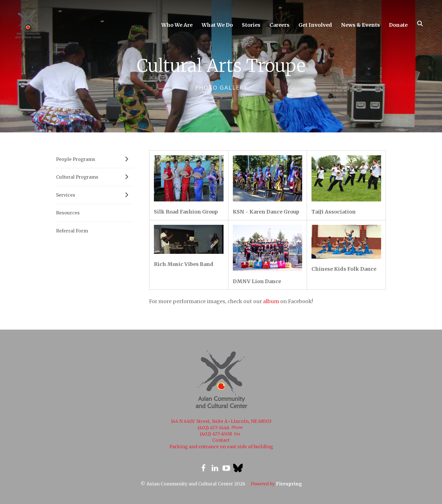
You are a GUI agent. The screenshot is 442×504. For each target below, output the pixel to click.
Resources (68, 213)
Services (95, 195)
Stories (251, 25)
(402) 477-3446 (214, 428)
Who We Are (177, 25)
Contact (221, 440)
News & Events (361, 25)
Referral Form (72, 231)
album (271, 301)
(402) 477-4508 (216, 434)
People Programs (95, 159)
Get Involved (315, 25)
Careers (279, 25)
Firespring (289, 484)
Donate (398, 25)
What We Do (217, 25)
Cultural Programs (95, 177)
